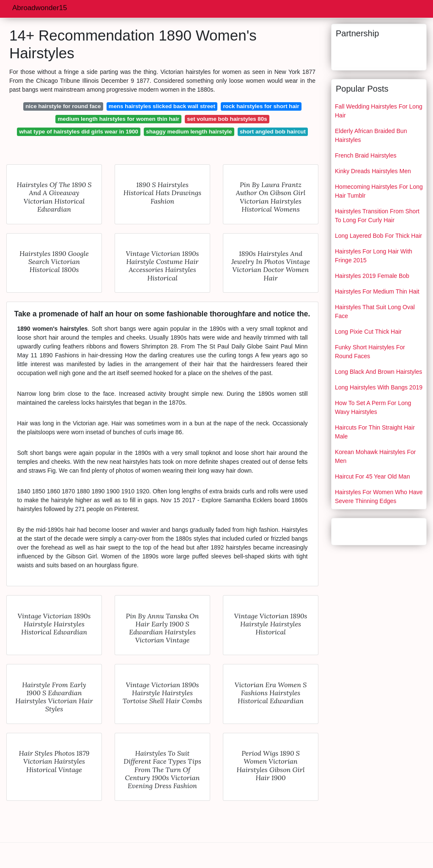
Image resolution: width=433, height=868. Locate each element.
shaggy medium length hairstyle (189, 132)
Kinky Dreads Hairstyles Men (373, 171)
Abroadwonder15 (40, 8)
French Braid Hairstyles (366, 155)
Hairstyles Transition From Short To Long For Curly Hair (377, 216)
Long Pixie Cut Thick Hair (368, 332)
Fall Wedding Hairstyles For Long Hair (379, 111)
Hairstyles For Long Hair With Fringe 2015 (374, 256)
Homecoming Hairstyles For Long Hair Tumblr (379, 191)
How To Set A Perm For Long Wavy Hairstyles (373, 407)
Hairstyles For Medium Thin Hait (377, 291)
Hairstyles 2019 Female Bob (372, 276)
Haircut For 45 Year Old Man (372, 476)
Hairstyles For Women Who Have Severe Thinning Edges (379, 497)
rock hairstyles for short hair (261, 106)
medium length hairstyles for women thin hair (118, 119)
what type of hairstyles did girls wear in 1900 (79, 132)
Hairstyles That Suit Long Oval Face (375, 312)
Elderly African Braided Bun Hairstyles (371, 135)
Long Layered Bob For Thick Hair (378, 236)
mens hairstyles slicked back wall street (162, 106)
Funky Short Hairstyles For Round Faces (370, 352)
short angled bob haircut (273, 132)
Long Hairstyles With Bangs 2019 (379, 387)
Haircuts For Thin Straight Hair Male (375, 432)
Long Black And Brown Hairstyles (378, 372)
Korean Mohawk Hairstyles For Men (375, 456)
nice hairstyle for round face (63, 106)
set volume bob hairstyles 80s (227, 119)
